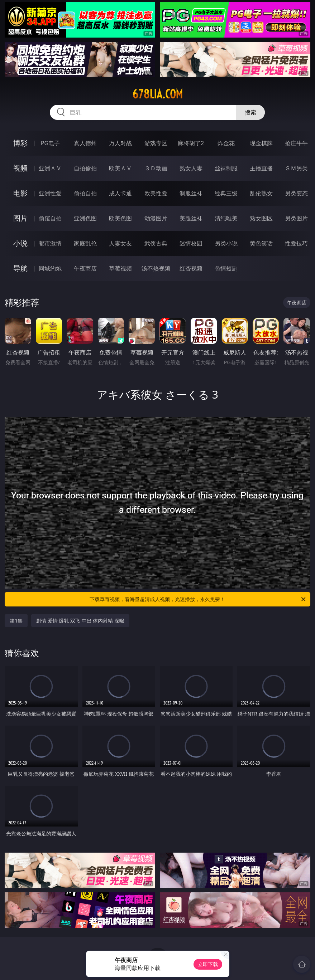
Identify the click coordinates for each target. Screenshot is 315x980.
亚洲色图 (85, 218)
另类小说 (226, 243)
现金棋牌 (261, 143)
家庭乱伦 (85, 243)
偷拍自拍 (85, 193)
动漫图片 (156, 218)
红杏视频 (191, 268)
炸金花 (226, 143)
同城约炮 (50, 268)
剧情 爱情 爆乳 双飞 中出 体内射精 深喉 (80, 621)
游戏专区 (156, 143)
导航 (20, 268)
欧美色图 (120, 218)
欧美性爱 (156, 193)
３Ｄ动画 (156, 168)
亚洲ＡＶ (50, 168)
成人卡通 (120, 193)
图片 (20, 218)
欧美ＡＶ (120, 168)
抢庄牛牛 (296, 143)
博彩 (20, 143)
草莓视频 (120, 268)
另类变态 (296, 193)
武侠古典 (156, 243)
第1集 (16, 621)
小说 (20, 243)
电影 (20, 193)
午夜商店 (85, 268)
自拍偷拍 (85, 168)
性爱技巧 (296, 243)
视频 (20, 168)
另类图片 (296, 218)
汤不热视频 (156, 268)
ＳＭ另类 (296, 168)
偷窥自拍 (50, 218)
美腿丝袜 (191, 218)
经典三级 (226, 193)
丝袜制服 (226, 168)
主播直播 (261, 168)
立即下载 (208, 964)
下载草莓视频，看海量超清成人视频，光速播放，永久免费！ (198, 599)
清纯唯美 (226, 218)
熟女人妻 (191, 168)
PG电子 (50, 143)
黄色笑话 (261, 243)
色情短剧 (226, 268)
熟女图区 (261, 218)
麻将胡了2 (191, 143)
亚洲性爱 (50, 193)
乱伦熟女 (261, 193)
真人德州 (85, 143)
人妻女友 (120, 243)
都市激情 (50, 243)
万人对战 (120, 143)
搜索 (250, 112)
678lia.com (157, 94)
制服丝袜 (191, 193)
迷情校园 (191, 243)
